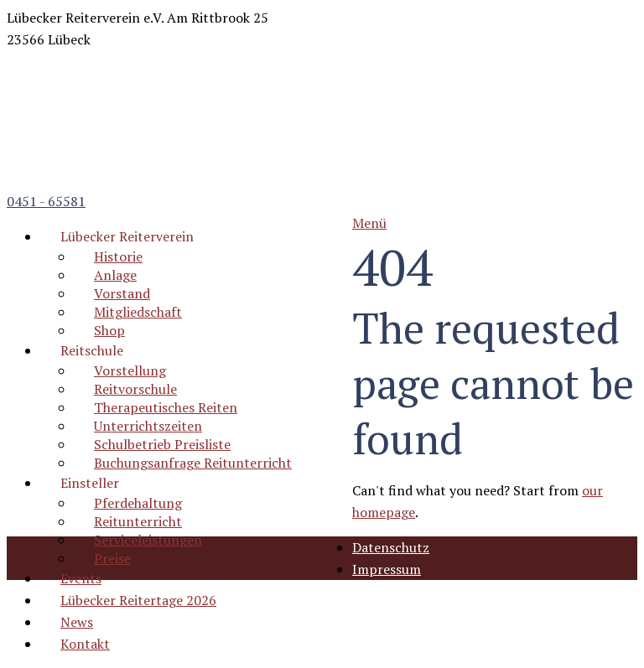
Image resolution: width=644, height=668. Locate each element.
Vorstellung (130, 370)
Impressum (387, 569)
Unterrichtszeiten (148, 426)
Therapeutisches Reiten (166, 407)
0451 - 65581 (46, 201)
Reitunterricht (138, 521)
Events (81, 578)
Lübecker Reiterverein (127, 236)
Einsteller (90, 483)
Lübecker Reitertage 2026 (138, 600)
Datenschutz (391, 547)
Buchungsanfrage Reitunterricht (193, 463)
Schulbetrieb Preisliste (162, 444)
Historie (118, 256)
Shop (109, 330)
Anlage (115, 275)
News (77, 622)
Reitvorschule (135, 389)
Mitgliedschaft (138, 312)
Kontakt (85, 644)
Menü (369, 223)
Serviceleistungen (148, 540)
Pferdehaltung (138, 503)
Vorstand (122, 293)
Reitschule (92, 350)
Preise (112, 558)
